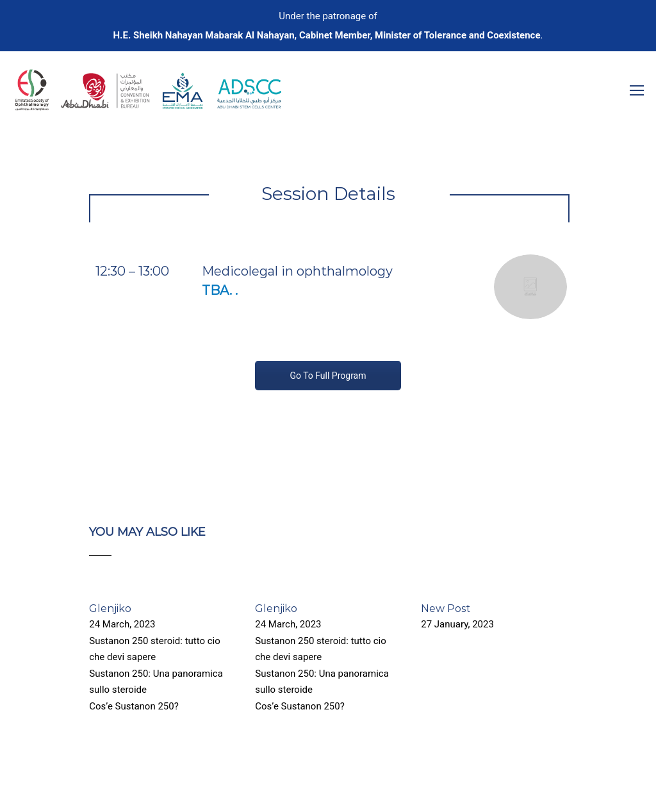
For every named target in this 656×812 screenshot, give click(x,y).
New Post (446, 609)
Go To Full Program (328, 376)
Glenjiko (110, 609)
